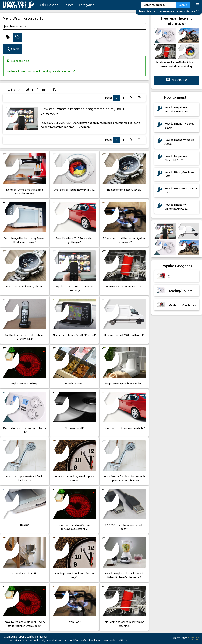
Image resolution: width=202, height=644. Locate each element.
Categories (86, 5)
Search (69, 5)
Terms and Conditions (114, 640)
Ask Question (49, 5)
